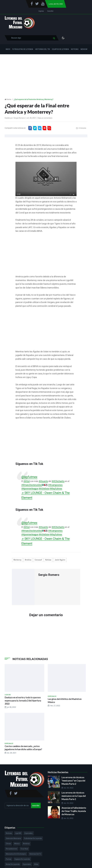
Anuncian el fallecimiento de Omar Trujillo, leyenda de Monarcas (74, 811)
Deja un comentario (45, 118)
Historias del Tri (43, 49)
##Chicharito (58, 481)
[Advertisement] (46, 72)
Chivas (8, 844)
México (17, 844)
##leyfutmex (56, 489)
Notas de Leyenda (13, 864)
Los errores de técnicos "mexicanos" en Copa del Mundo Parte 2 (73, 781)
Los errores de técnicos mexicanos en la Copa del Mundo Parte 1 (74, 796)
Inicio (8, 49)
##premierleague (30, 489)
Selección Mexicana (13, 838)
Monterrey (17, 560)
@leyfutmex (29, 477)
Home (9, 99)
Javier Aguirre (60, 560)
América (28, 560)
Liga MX (18, 833)
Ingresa (41, 11)
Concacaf (38, 560)
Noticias (75, 49)
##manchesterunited (32, 485)
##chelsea (44, 489)
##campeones (55, 485)
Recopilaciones (12, 849)
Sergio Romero (19, 118)
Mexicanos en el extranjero (16, 854)
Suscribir (50, 11)
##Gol (27, 481)
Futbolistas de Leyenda (23, 49)
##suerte (43, 481)
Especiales (29, 833)
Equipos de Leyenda (60, 49)
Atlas (36, 864)
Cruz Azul (24, 849)
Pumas (9, 859)
